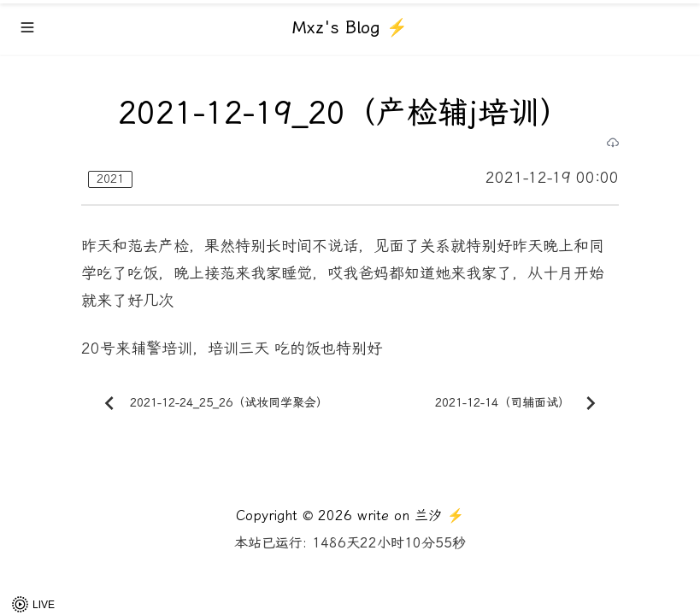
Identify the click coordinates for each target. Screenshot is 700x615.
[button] (35, 604)
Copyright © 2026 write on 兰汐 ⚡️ (350, 515)
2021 (110, 179)
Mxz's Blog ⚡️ (350, 27)
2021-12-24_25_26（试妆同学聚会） (212, 403)
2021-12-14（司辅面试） (520, 403)
